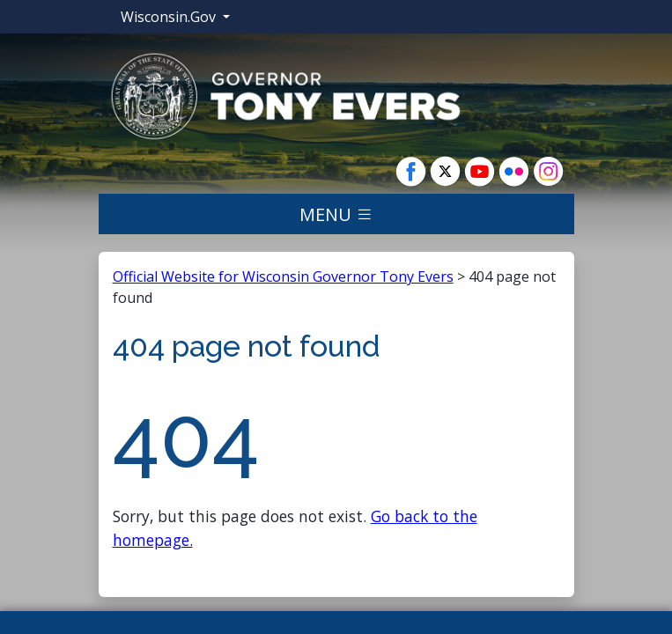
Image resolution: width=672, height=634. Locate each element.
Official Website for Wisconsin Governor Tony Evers (283, 276)
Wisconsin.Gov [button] (170, 17)
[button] (285, 95)
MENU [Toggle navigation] (336, 214)
